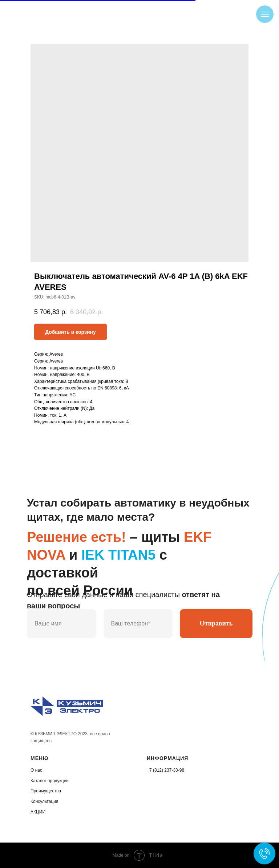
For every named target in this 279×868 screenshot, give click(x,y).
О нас (36, 770)
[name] (62, 624)
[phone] (138, 624)
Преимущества (46, 791)
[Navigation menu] (265, 14)
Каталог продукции (50, 781)
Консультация (44, 801)
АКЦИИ (38, 812)
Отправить (216, 623)
